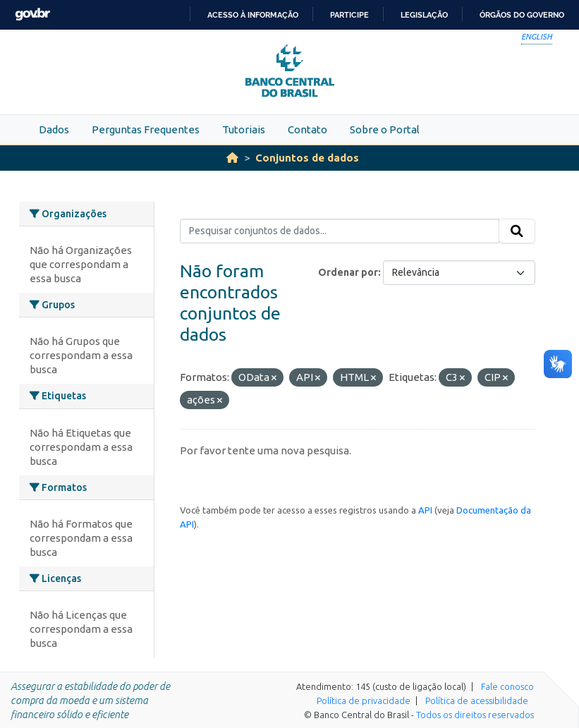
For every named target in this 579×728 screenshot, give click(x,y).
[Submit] (517, 231)
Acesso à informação (253, 15)
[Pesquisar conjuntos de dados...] (340, 231)
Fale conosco (507, 686)
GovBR (32, 14)
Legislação (424, 15)
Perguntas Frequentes (146, 129)
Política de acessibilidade (477, 700)
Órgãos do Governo (522, 15)
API (425, 510)
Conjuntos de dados (307, 158)
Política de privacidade (364, 700)
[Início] (232, 158)
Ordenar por (348, 272)
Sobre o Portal (385, 129)
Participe (349, 15)
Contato (307, 129)
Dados (54, 129)
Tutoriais (244, 129)
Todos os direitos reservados (475, 715)
